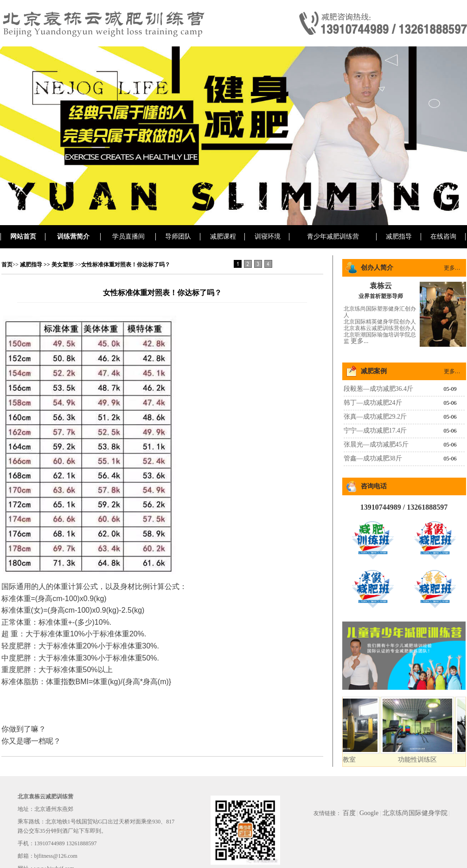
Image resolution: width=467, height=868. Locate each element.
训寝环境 (268, 236)
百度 (349, 813)
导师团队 (178, 236)
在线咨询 (443, 236)
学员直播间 (128, 236)
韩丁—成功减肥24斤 (373, 403)
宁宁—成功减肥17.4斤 (375, 431)
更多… (452, 268)
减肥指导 (399, 236)
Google (369, 813)
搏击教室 (347, 760)
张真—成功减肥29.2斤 (375, 417)
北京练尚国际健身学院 (415, 813)
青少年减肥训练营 (333, 236)
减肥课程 (223, 236)
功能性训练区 (422, 760)
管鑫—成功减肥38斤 (373, 458)
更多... (360, 341)
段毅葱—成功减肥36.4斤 (379, 389)
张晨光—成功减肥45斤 (376, 444)
